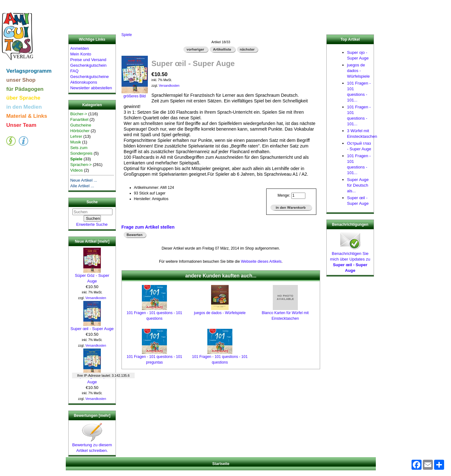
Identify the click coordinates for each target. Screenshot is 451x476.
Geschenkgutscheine (89, 77)
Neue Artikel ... (84, 180)
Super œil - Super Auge (92, 327)
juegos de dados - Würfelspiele (220, 313)
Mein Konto (81, 54)
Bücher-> (79, 114)
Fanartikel (79, 119)
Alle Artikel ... (82, 186)
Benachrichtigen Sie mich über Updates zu (350, 260)
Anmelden (79, 48)
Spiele (127, 35)
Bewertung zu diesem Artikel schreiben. (92, 446)
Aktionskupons (84, 82)
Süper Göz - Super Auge (92, 276)
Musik (75, 142)
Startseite (221, 464)
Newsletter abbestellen (91, 88)
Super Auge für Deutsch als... (358, 185)
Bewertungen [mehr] (92, 416)
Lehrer (76, 136)
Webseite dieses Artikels (261, 261)
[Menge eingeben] (298, 196)
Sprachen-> (81, 165)
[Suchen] (92, 212)
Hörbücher (80, 131)
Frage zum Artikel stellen (148, 227)
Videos (76, 170)
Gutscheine (81, 125)
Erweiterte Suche (92, 224)
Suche (92, 202)
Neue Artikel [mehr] (92, 241)
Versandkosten (96, 298)
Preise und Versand (88, 60)
